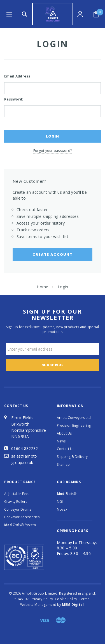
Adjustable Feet (17, 494)
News (61, 441)
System (20, 525)
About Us (64, 433)
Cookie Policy (66, 599)
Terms (84, 599)
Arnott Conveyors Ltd (74, 418)
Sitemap (63, 464)
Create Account (53, 254)
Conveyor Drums (18, 509)
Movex (62, 509)
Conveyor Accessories (22, 517)
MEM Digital (73, 605)
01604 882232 (25, 448)
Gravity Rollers (16, 502)
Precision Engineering (74, 425)
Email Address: (18, 76)
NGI (60, 502)
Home (42, 287)
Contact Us (66, 449)
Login (63, 287)
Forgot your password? (53, 151)
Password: (14, 99)
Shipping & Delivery (72, 457)
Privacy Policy (42, 599)
